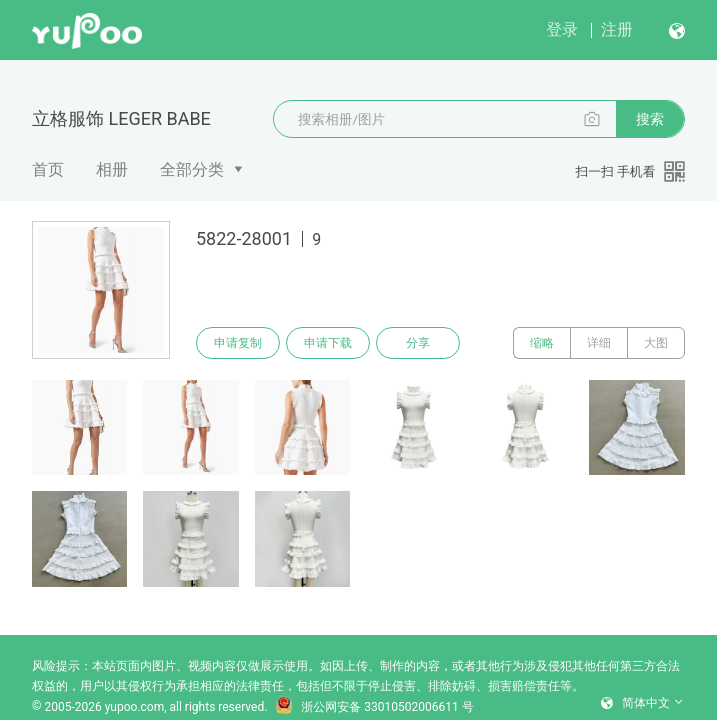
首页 (48, 169)
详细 (599, 343)
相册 (112, 169)
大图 (656, 343)
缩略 (542, 343)
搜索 (650, 119)
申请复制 (238, 343)
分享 (418, 343)
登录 (562, 29)
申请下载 (328, 343)
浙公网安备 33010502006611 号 (374, 707)
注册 (617, 29)
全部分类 (192, 169)
